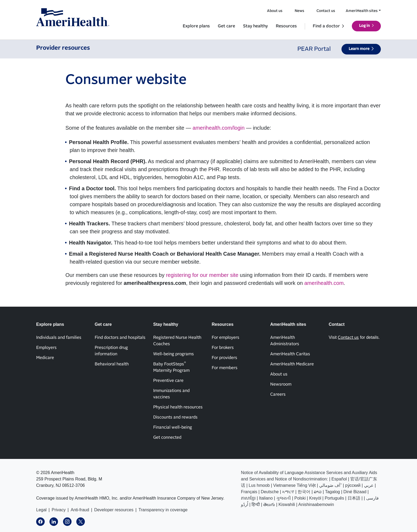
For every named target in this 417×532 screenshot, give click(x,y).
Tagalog (332, 492)
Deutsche (270, 492)
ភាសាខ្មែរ (248, 498)
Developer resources (114, 510)
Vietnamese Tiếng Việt (294, 485)
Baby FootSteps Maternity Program (171, 367)
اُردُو (245, 504)
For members (225, 368)
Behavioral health (112, 364)
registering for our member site (202, 275)
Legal (41, 510)
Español (339, 479)
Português (334, 498)
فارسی (372, 498)
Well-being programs (174, 354)
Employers (46, 348)
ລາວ (318, 492)
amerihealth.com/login (219, 128)
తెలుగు (269, 504)
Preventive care (168, 381)
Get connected (167, 437)
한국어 (304, 492)
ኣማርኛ (288, 492)
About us (275, 11)
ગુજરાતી (284, 498)
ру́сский (353, 485)
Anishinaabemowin (316, 504)
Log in (364, 26)
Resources (286, 26)
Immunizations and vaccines (171, 394)
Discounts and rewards (175, 417)
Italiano (266, 498)
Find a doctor (326, 26)
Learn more (359, 49)
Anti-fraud (80, 510)
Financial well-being (173, 427)
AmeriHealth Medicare (292, 364)
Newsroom (281, 384)
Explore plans (196, 26)
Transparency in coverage (163, 510)
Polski (300, 498)
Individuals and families (59, 337)
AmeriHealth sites (362, 11)
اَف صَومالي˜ (330, 485)
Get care (226, 26)
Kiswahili (287, 504)
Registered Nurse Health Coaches (177, 341)
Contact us (326, 11)
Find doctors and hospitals (120, 337)
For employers (226, 337)
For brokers (223, 348)
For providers (224, 358)
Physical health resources (178, 407)
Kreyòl (315, 498)
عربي (369, 485)
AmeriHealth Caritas (290, 354)
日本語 (354, 498)
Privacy (59, 510)
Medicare (45, 358)
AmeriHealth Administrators (285, 341)
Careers (278, 394)
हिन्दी (256, 504)
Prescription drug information (111, 351)
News (299, 11)
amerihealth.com (324, 283)
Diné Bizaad (355, 492)
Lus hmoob (259, 485)
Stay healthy (255, 26)
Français (249, 492)
